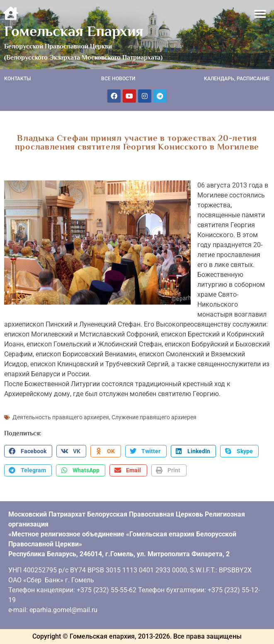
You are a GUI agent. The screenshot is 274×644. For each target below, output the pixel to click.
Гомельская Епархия (74, 31)
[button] (261, 14)
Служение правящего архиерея (154, 417)
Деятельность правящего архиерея (61, 417)
